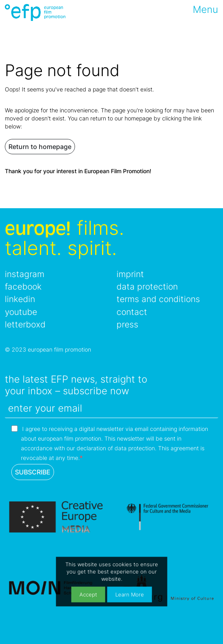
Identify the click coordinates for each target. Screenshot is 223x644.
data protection (147, 287)
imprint (130, 274)
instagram (25, 274)
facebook (23, 287)
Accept (88, 594)
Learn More (130, 594)
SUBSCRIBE (33, 472)
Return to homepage (40, 147)
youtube (21, 312)
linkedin (20, 299)
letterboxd (25, 324)
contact (132, 312)
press (127, 324)
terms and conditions (158, 299)
